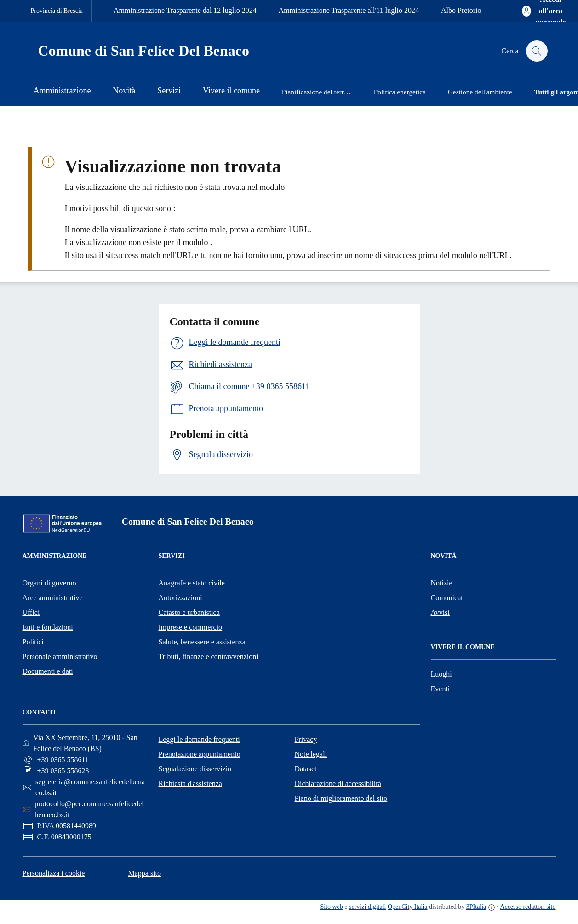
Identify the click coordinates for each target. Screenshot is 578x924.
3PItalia (476, 907)
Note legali (311, 754)
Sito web (331, 907)
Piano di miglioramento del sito (341, 798)
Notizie (442, 583)
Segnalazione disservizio (195, 769)
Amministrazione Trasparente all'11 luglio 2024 (349, 10)
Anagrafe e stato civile (192, 583)
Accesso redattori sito (528, 907)
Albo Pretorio (461, 10)
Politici (33, 642)
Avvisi (440, 612)
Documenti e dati (48, 671)
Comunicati (448, 598)
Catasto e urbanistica (189, 612)
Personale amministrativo (60, 657)
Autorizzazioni (180, 598)
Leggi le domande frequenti (199, 739)
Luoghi (441, 674)
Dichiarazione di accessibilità (338, 783)
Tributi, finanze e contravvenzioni (209, 657)
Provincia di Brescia (57, 11)
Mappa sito (144, 873)
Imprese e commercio (191, 627)
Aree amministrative (53, 598)
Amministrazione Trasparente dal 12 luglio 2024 (185, 10)
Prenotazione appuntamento (199, 754)
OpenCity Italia (408, 907)
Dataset (305, 769)
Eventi (441, 689)
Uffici (31, 612)
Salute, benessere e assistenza (202, 642)
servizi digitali (367, 907)
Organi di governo (49, 583)
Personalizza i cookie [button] (54, 873)
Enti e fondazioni (48, 627)
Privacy (306, 739)
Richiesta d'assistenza (190, 783)
